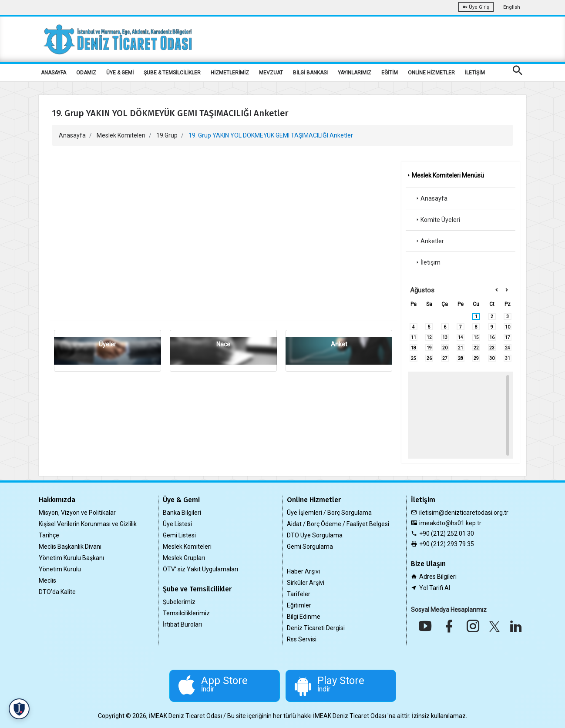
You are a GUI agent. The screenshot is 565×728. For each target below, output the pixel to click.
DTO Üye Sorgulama (315, 535)
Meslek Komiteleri (121, 135)
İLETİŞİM (475, 73)
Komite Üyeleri (437, 220)
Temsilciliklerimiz (186, 613)
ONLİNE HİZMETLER (431, 73)
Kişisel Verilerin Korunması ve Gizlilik (88, 524)
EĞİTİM (390, 73)
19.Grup (167, 135)
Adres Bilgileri (438, 577)
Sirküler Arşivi (306, 583)
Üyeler (108, 344)
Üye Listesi (177, 524)
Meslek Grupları (184, 558)
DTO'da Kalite (57, 592)
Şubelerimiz (179, 602)
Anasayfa (72, 135)
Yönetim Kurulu (60, 569)
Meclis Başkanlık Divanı (70, 547)
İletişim (427, 262)
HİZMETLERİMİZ (230, 73)
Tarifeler (299, 594)
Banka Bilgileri (182, 513)
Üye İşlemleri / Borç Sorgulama (329, 513)
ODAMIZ (86, 73)
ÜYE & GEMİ (120, 73)
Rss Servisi (302, 639)
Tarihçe (49, 535)
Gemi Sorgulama (310, 547)
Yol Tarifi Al (435, 588)
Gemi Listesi (179, 535)
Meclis (47, 580)
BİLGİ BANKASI (310, 73)
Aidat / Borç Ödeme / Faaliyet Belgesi (338, 524)
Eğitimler (299, 605)
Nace (223, 344)
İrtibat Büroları (182, 624)
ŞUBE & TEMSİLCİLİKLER (172, 73)
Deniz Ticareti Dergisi (316, 628)
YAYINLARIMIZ (355, 73)
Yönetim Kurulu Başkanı (71, 558)
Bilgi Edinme (304, 617)
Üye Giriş (476, 7)
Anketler (429, 241)
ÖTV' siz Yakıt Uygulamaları (200, 569)
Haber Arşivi (303, 571)
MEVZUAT (271, 73)
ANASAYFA (54, 73)
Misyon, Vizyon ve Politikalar (77, 513)
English (512, 7)
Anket (339, 344)
